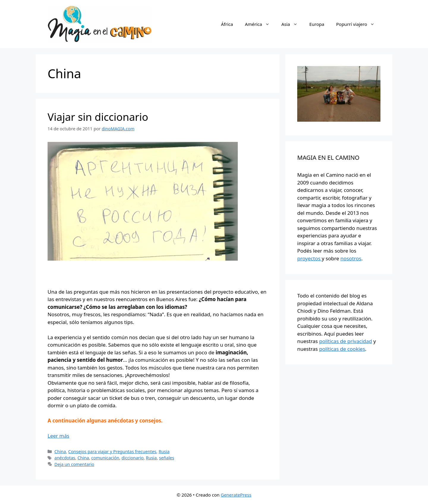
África (227, 24)
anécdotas (65, 458)
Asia (292, 24)
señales (167, 458)
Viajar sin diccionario (98, 117)
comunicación (105, 458)
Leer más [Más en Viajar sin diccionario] (58, 436)
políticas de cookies (342, 349)
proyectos (309, 258)
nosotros (351, 258)
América (260, 24)
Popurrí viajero (358, 24)
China (60, 451)
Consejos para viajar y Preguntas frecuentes (112, 451)
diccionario (133, 458)
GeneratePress (236, 495)
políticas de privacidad (346, 341)
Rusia (164, 451)
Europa (317, 24)
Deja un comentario (74, 464)
